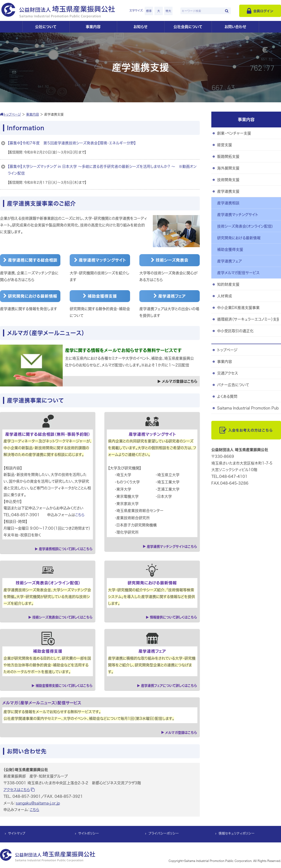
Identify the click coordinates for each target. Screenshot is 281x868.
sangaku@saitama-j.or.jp (38, 803)
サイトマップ (17, 834)
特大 (168, 11)
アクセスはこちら (19, 790)
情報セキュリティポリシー (237, 834)
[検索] (227, 11)
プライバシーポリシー (164, 834)
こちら (80, 515)
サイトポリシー (89, 834)
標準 (149, 11)
